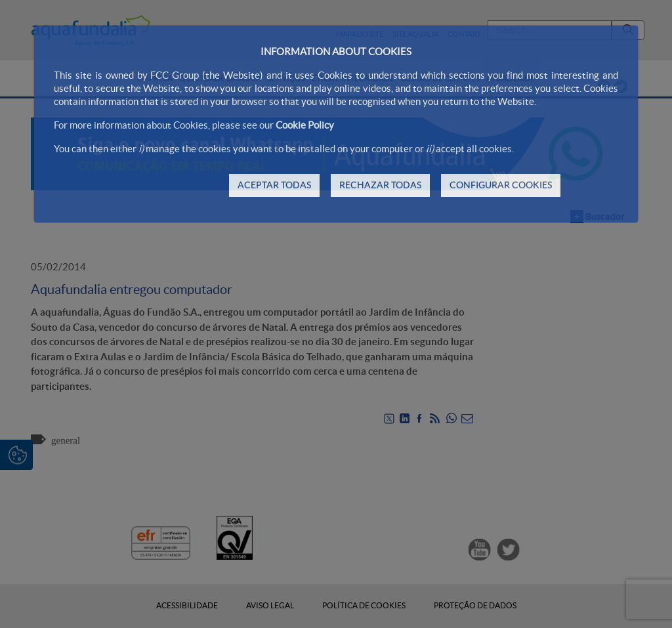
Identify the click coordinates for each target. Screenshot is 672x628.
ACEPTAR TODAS (274, 185)
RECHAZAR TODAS (380, 185)
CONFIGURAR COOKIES (501, 185)
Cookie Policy (305, 125)
